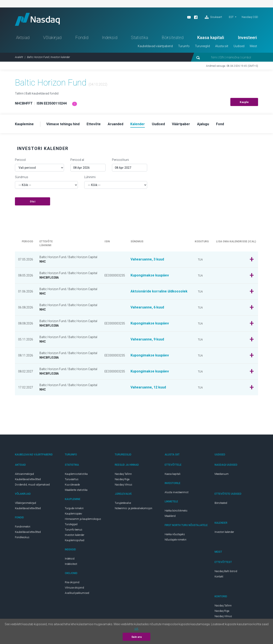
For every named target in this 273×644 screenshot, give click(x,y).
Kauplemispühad (75, 540)
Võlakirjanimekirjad (25, 503)
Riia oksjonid (72, 582)
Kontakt (219, 577)
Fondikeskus (22, 537)
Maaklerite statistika (76, 490)
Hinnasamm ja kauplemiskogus (83, 519)
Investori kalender (75, 535)
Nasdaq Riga (122, 479)
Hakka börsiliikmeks (176, 511)
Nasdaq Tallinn (123, 474)
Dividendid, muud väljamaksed (32, 485)
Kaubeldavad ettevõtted (28, 479)
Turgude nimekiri (74, 508)
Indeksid (110, 38)
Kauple (244, 102)
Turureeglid (202, 46)
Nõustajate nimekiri (176, 540)
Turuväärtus (72, 479)
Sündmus (22, 177)
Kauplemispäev (73, 514)
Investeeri (247, 38)
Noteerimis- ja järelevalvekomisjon (134, 508)
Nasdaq (37, 19)
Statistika (139, 38)
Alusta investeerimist (177, 492)
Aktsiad (23, 38)
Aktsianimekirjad (24, 474)
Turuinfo (184, 46)
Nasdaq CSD (250, 17)
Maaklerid (170, 516)
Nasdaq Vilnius (123, 485)
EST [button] (231, 17)
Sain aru (137, 637)
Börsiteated (173, 38)
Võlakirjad (52, 38)
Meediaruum (222, 474)
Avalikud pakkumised (77, 593)
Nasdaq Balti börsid (226, 571)
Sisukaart (213, 17)
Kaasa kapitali (211, 38)
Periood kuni (120, 160)
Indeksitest (71, 564)
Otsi (33, 202)
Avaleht (19, 57)
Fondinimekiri (23, 527)
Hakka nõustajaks (175, 534)
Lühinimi (90, 177)
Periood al (77, 160)
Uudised (239, 46)
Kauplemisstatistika (76, 474)
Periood (20, 160)
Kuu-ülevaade (72, 485)
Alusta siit (222, 46)
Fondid (82, 38)
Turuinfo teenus (74, 530)
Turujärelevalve (123, 503)
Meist (253, 46)
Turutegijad (71, 524)
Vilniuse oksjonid (74, 588)
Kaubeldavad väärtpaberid (155, 46)
